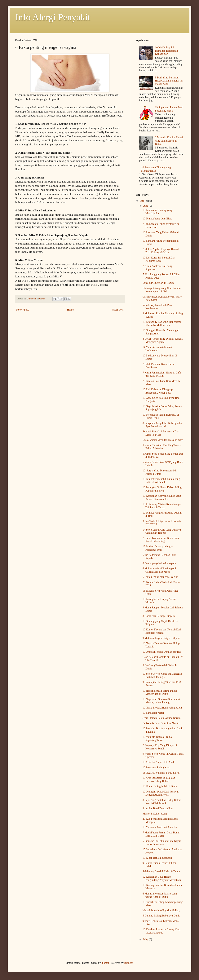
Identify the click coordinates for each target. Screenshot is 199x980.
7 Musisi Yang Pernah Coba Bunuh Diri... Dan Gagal (161, 834)
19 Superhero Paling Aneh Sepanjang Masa (169, 109)
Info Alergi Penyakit (53, 17)
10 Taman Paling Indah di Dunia (160, 786)
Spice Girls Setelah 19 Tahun (158, 283)
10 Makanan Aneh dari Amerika (160, 827)
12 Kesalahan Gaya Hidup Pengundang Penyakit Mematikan (162, 878)
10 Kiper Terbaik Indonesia (157, 858)
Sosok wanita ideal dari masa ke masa (163, 440)
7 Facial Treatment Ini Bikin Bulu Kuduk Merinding (161, 540)
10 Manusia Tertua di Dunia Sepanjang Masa (158, 739)
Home (70, 310)
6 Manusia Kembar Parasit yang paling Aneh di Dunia (169, 141)
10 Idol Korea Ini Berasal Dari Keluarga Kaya (159, 259)
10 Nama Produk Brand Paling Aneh (162, 708)
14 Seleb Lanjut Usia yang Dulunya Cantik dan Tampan (162, 531)
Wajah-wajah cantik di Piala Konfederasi (158, 307)
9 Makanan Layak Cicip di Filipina (161, 638)
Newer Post (22, 310)
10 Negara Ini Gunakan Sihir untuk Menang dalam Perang (161, 701)
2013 (143, 201)
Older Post (118, 310)
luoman (105, 963)
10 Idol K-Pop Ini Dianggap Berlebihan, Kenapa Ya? (167, 51)
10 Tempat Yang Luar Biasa (157, 219)
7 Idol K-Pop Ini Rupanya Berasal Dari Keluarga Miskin (161, 251)
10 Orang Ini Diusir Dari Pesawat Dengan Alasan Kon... (161, 793)
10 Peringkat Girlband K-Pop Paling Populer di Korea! (162, 489)
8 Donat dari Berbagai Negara (159, 616)
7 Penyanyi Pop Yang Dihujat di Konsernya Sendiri (160, 747)
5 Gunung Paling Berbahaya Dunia (161, 916)
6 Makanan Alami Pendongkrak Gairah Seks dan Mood (160, 570)
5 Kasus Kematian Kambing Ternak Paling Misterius (162, 447)
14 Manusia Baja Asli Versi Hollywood (157, 349)
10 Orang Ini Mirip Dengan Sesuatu (162, 652)
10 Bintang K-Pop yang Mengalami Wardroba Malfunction (162, 324)
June (146, 206)
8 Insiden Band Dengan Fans (158, 808)
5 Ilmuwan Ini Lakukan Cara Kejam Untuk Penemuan (162, 843)
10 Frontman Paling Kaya (156, 768)
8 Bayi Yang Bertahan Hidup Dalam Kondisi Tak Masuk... (162, 802)
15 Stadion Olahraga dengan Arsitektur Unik (158, 548)
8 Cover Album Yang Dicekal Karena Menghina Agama (163, 340)
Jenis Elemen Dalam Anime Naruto (161, 718)
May (146, 939)
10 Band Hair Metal (153, 713)
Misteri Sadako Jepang (155, 814)
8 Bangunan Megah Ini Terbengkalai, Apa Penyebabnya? (162, 425)
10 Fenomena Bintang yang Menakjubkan (157, 212)
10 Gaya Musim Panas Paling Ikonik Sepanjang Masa (162, 408)
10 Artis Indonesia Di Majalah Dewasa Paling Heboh (159, 779)
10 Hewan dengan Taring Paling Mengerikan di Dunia (160, 692)
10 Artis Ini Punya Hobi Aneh (159, 762)
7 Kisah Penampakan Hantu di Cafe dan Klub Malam (162, 374)
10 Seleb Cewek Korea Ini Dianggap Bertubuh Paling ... (162, 675)
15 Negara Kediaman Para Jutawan (161, 773)
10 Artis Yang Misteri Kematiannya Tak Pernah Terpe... (162, 506)
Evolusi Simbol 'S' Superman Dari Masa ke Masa (161, 433)
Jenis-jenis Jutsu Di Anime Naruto (161, 723)
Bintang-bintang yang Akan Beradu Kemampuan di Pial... (162, 290)
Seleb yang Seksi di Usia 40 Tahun (161, 871)
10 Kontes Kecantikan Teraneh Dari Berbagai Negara (162, 631)
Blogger (128, 963)
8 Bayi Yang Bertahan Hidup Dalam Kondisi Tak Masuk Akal (169, 81)
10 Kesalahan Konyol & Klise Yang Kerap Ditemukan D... (162, 497)
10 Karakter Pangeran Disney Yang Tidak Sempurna (161, 931)
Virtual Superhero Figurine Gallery (161, 910)
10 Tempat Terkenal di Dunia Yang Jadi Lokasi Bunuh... (161, 481)
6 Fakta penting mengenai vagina (160, 577)
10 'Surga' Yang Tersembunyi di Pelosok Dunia (159, 472)
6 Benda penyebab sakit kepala (159, 563)
